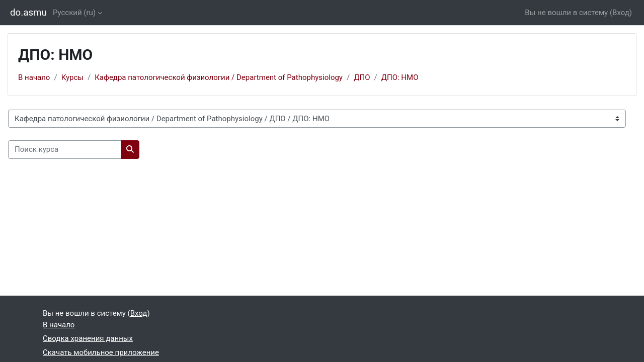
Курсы (72, 77)
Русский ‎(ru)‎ (74, 13)
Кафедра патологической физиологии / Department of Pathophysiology (219, 77)
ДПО (362, 77)
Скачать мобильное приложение (101, 352)
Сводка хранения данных (88, 338)
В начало (34, 77)
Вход (621, 13)
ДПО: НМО (400, 77)
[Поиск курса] (65, 150)
